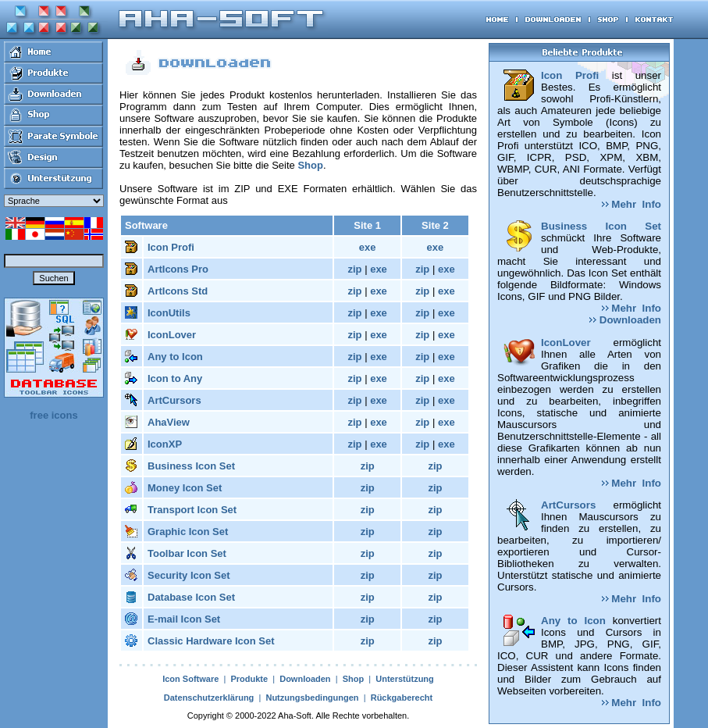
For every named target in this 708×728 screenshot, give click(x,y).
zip (354, 269)
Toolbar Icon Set (187, 553)
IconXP (165, 444)
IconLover (172, 335)
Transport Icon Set (192, 510)
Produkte (249, 679)
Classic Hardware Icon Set (211, 641)
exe (368, 247)
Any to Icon (175, 357)
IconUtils (169, 313)
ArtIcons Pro (178, 269)
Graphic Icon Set (188, 532)
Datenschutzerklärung (209, 698)
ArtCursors (174, 400)
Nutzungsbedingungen (312, 698)
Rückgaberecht (402, 698)
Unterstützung (405, 679)
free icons (53, 415)
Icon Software (190, 679)
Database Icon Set (191, 597)
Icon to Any (175, 378)
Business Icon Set (191, 466)
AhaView (169, 422)
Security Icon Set (189, 575)
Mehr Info (632, 204)
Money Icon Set (185, 488)
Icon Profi (171, 247)
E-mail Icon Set (184, 619)
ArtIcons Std (178, 291)
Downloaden (305, 679)
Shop (310, 165)
